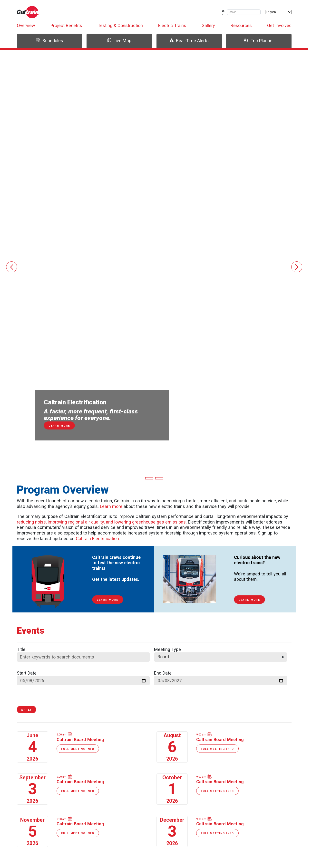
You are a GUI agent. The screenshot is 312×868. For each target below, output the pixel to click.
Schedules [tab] (49, 41)
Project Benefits (66, 25)
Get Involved (279, 25)
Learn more (111, 506)
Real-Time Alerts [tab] (189, 41)
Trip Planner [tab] (259, 41)
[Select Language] (278, 12)
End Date (163, 673)
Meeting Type (167, 649)
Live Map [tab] (119, 41)
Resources (241, 25)
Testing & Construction (120, 25)
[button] (12, 267)
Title (21, 649)
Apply (26, 710)
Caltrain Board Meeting (80, 739)
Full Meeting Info (78, 749)
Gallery (208, 25)
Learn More (108, 600)
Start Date (27, 673)
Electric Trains (172, 25)
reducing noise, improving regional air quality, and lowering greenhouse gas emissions (101, 522)
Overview (26, 25)
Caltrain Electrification (97, 539)
